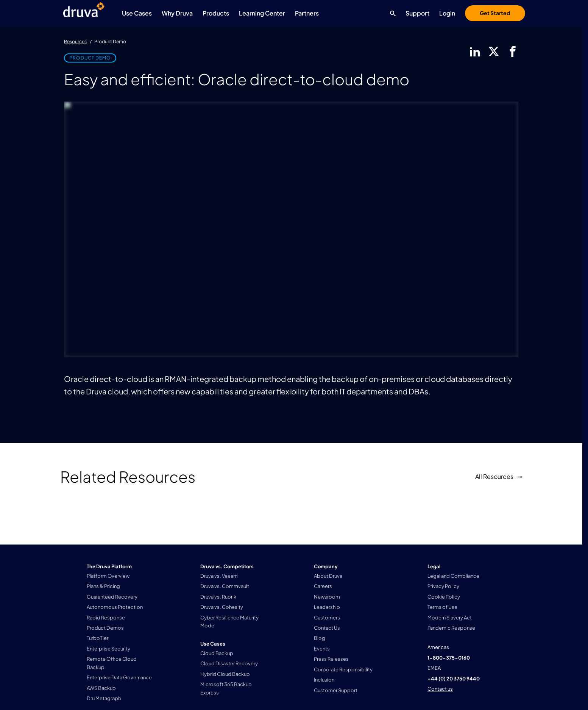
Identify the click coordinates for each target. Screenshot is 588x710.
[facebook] (513, 52)
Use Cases (137, 13)
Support (417, 13)
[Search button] (391, 13)
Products (216, 13)
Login (447, 13)
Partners (307, 13)
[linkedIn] (475, 52)
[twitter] (494, 52)
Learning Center (262, 13)
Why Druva (177, 13)
